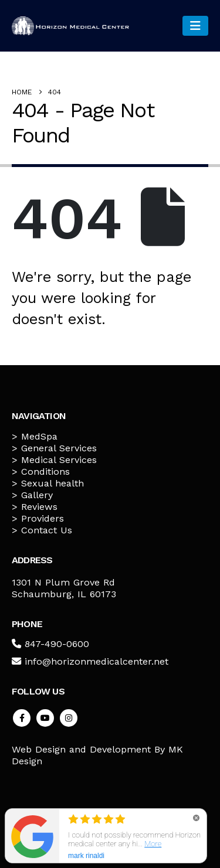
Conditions (45, 472)
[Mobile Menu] (195, 26)
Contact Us (47, 530)
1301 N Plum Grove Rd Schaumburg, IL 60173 (64, 588)
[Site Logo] (70, 26)
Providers (43, 518)
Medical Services (59, 460)
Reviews (39, 507)
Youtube (45, 718)
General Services (59, 448)
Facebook (22, 718)
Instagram (69, 718)
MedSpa (39, 436)
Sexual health (53, 483)
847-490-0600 (57, 644)
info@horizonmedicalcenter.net (97, 661)
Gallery (37, 495)
